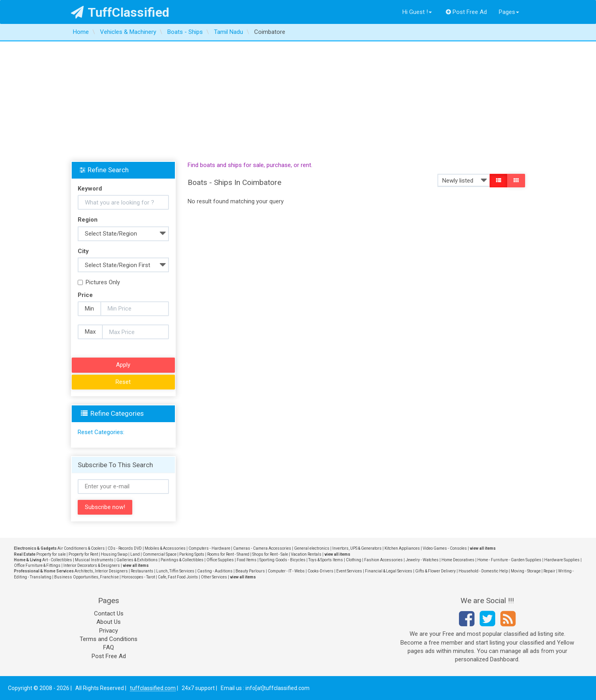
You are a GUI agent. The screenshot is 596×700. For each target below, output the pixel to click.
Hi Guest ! (417, 12)
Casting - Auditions (215, 571)
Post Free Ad (467, 12)
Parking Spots (192, 554)
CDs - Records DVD (125, 548)
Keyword (90, 189)
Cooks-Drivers (321, 571)
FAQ (109, 647)
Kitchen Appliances (402, 548)
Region (88, 220)
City (83, 251)
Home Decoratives (458, 560)
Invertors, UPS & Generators (357, 548)
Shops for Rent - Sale (270, 554)
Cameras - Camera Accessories (262, 548)
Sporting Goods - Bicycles (282, 560)
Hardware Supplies (562, 560)
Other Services (214, 577)
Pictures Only (99, 282)
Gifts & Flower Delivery (435, 571)
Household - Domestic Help (483, 571)
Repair (549, 571)
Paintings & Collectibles (182, 560)
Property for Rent (83, 554)
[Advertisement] (298, 101)
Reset (123, 382)
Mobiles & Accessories (165, 548)
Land (135, 554)
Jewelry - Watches (422, 560)
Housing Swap (114, 554)
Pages (509, 12)
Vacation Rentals (306, 554)
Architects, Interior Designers (101, 571)
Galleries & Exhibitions (137, 560)
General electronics (312, 548)
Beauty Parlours (250, 571)
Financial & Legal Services (389, 571)
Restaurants (142, 571)
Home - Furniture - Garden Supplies (509, 560)
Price (85, 295)
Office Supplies (220, 560)
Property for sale (51, 554)
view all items (483, 548)
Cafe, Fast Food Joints (178, 577)
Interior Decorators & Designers (92, 565)
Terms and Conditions (109, 639)
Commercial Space (160, 554)
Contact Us (109, 613)
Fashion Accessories (383, 560)
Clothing (354, 560)
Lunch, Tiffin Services (175, 571)
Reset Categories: (101, 432)
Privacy (109, 631)
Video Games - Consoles (445, 548)
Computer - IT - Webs (286, 571)
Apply (123, 365)
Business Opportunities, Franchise (86, 577)
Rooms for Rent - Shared (228, 554)
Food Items (247, 560)
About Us (109, 622)
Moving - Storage (526, 571)
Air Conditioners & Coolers (81, 548)
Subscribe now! (105, 507)
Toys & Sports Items (326, 560)
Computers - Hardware (209, 548)
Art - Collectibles (57, 560)
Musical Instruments (94, 560)
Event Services (349, 571)
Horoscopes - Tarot (138, 577)
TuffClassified (120, 12)
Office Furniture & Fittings (37, 565)
